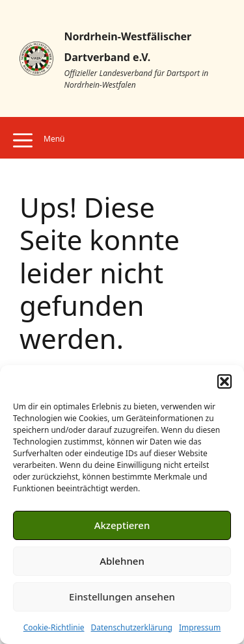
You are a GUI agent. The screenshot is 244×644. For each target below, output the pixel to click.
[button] (224, 381)
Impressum (200, 627)
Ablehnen (122, 561)
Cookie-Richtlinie (54, 627)
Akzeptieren (122, 525)
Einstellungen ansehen (122, 597)
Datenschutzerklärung (132, 627)
